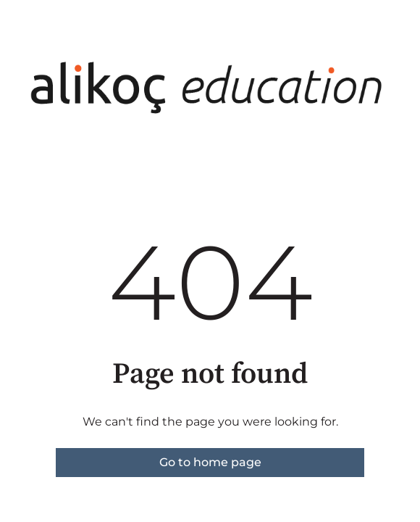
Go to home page (210, 462)
